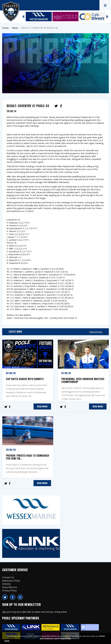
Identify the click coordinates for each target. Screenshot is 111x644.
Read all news (96, 332)
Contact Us (8, 577)
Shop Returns (10, 587)
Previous (23, 15)
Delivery (7, 584)
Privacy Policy (9, 591)
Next (107, 15)
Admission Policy (11, 581)
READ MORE (42, 406)
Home (5, 28)
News (15, 28)
